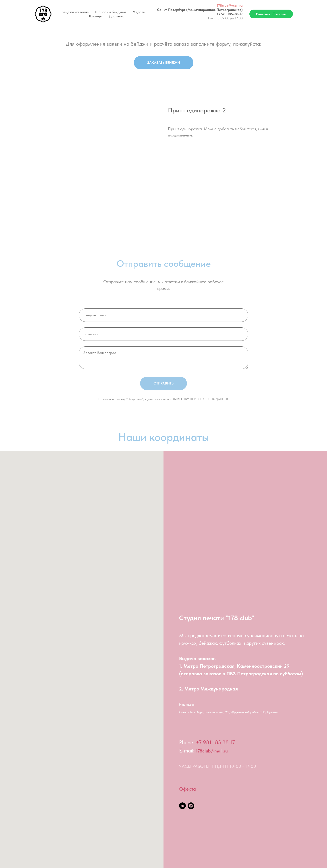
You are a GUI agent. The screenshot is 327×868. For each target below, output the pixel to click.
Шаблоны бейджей (111, 12)
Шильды (96, 16)
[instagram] (191, 806)
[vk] (182, 806)
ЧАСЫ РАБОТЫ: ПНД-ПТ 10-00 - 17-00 (218, 766)
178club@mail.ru (230, 5)
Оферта (187, 789)
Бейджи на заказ (75, 12)
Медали (139, 12)
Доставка (117, 16)
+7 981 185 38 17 (215, 742)
